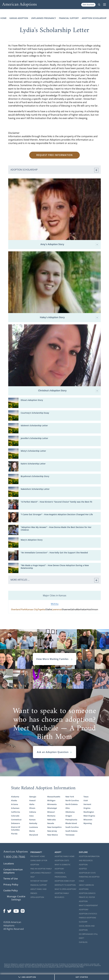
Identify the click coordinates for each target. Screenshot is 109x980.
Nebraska (52, 820)
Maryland (34, 835)
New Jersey (52, 831)
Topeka (42, 609)
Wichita (55, 604)
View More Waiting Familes (54, 659)
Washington (89, 812)
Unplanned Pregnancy (44, 18)
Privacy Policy (11, 885)
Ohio (68, 808)
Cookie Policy (11, 890)
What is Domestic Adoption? (63, 867)
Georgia (33, 797)
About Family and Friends (38, 891)
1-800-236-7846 (14, 857)
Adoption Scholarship (94, 18)
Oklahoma (70, 812)
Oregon (69, 816)
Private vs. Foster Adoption (87, 899)
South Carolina (72, 827)
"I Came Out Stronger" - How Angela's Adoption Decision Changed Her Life (57, 514)
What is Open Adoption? (65, 889)
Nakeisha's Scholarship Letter (35, 489)
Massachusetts (54, 797)
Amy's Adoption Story (69, 244)
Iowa (31, 816)
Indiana (33, 812)
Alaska (14, 800)
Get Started (88, 5)
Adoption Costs (62, 860)
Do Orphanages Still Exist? (88, 936)
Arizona (15, 804)
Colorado (15, 816)
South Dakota (71, 831)
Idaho (32, 804)
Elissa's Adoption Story (32, 400)
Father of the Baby (39, 881)
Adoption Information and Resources (89, 858)
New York (70, 797)
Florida (14, 834)
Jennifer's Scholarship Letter (34, 438)
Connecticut (16, 820)
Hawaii (32, 800)
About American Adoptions (86, 887)
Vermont (87, 804)
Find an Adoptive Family (41, 869)
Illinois (32, 808)
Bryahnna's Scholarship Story (35, 476)
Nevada (51, 823)
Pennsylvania (71, 820)
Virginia (87, 808)
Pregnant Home (38, 856)
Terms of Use (11, 879)
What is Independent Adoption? (88, 908)
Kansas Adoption (19, 18)
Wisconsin (88, 820)
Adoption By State (87, 873)
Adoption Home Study (65, 881)
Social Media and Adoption (87, 928)
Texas (86, 797)
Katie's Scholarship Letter (33, 464)
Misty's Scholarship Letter (33, 451)
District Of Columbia (16, 828)
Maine (32, 831)
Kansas (32, 820)
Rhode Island (71, 823)
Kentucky (33, 823)
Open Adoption (37, 897)
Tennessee (70, 835)
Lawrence (57, 609)
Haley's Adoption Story (69, 318)
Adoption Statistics (88, 914)
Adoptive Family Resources (62, 895)
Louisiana (34, 827)
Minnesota (52, 804)
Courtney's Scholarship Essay (35, 413)
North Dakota (72, 804)
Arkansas (15, 808)
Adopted (83, 869)
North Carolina (72, 800)
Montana (51, 816)
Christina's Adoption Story (68, 391)
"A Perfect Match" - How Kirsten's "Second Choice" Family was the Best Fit (56, 502)
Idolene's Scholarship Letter (34, 425)
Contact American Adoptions (13, 871)
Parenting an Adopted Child (89, 879)
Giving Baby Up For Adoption (39, 863)
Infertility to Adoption (65, 885)
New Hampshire (54, 827)
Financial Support (69, 18)
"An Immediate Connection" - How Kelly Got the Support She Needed (54, 553)
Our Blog (83, 942)
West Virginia (89, 816)
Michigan (51, 800)
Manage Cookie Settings (16, 898)
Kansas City (32, 609)
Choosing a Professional (61, 875)
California (16, 812)
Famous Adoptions (87, 918)
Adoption (83, 865)
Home (3, 18)
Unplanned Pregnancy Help (41, 875)
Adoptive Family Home (65, 856)
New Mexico (53, 835)
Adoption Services (87, 893)
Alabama (15, 797)
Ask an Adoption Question (54, 752)
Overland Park (18, 609)
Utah (86, 800)
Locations (9, 864)
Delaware (15, 823)
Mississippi (52, 808)
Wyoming (88, 823)
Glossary (83, 922)
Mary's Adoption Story (32, 540)
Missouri (51, 812)
